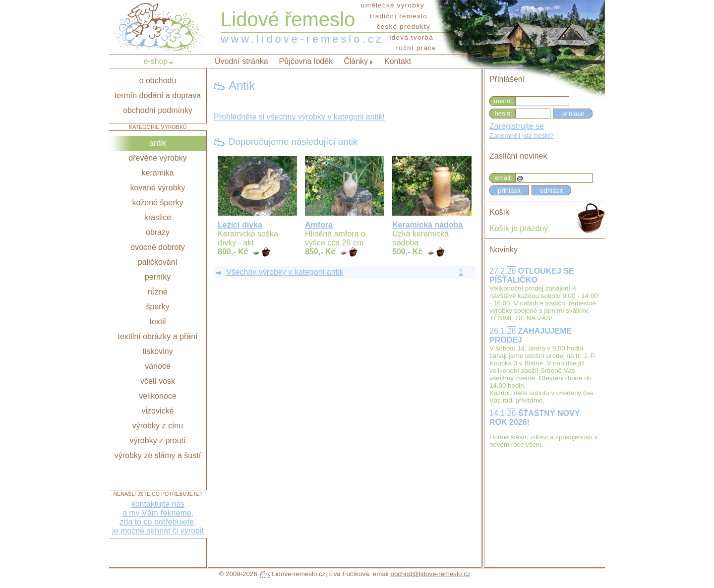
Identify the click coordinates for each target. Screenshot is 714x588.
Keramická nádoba (427, 225)
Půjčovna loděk (306, 61)
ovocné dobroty (157, 247)
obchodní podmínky (158, 110)
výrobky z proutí (158, 441)
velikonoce (158, 396)
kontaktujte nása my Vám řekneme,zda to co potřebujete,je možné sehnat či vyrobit (158, 517)
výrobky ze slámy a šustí (158, 455)
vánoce (158, 366)
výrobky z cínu (158, 426)
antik (158, 143)
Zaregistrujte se (517, 126)
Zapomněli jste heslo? (522, 136)
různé (158, 292)
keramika (158, 173)
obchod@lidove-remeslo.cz (430, 574)
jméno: (502, 101)
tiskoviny (157, 351)
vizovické (158, 411)
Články (356, 61)
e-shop (156, 61)
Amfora (319, 225)
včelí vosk (158, 381)
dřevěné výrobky (157, 158)
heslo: (503, 113)
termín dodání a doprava (158, 95)
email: (503, 178)
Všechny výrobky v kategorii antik (285, 272)
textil (158, 322)
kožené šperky (157, 203)
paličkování (158, 262)
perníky (158, 277)
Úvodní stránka (241, 61)
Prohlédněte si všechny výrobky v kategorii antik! (299, 117)
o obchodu (158, 81)
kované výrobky (157, 188)
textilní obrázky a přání (158, 336)
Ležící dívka (240, 225)
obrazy (158, 232)
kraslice (158, 217)
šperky (157, 307)
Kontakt (398, 61)
